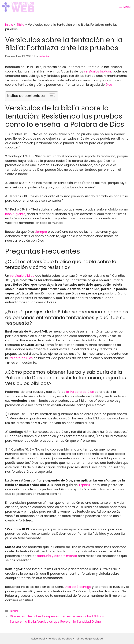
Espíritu (85, 485)
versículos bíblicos (98, 71)
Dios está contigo (78, 587)
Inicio (9, 25)
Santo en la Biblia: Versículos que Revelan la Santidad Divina (55, 622)
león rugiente (15, 214)
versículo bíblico (22, 276)
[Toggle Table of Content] (50, 96)
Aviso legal (38, 639)
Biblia (21, 25)
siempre (41, 232)
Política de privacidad (89, 639)
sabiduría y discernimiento (57, 556)
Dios (109, 85)
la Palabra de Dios (80, 392)
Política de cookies (60, 639)
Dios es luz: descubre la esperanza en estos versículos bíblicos (57, 616)
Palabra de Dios (21, 358)
